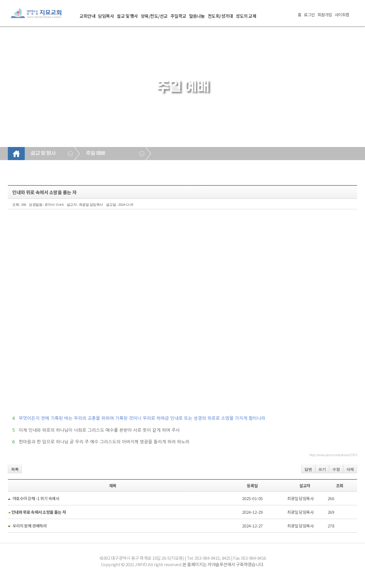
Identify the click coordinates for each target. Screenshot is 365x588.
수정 (336, 469)
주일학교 (178, 16)
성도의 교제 (246, 16)
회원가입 (325, 15)
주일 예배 (95, 153)
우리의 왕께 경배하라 (30, 526)
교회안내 (87, 16)
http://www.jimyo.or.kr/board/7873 (333, 455)
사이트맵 (342, 15)
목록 (15, 469)
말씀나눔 (197, 16)
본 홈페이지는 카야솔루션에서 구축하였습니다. (223, 564)
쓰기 (322, 469)
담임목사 (106, 16)
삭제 (350, 469)
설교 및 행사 (127, 16)
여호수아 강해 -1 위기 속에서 (36, 498)
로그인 (309, 15)
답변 (308, 469)
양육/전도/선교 (154, 16)
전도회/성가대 (220, 16)
